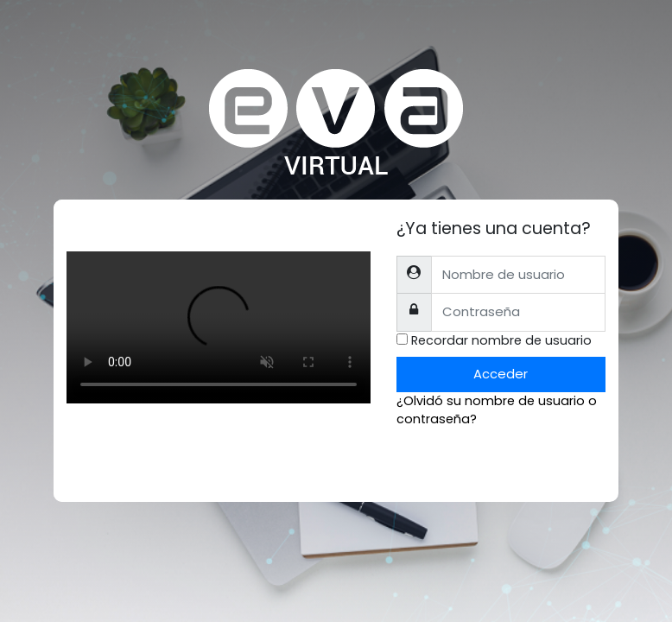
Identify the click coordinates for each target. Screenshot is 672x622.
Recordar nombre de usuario (501, 340)
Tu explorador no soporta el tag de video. (219, 327)
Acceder (501, 374)
